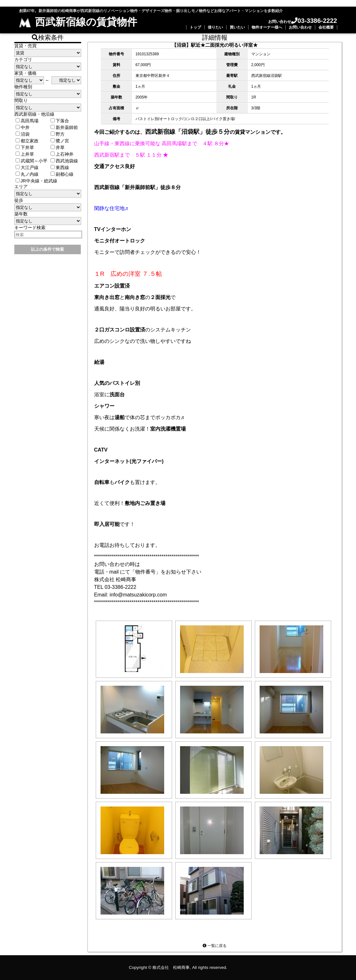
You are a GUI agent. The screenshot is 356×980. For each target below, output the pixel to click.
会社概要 (326, 27)
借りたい (215, 27)
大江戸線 (27, 167)
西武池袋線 (64, 161)
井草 (58, 147)
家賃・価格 (25, 73)
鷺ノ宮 (60, 141)
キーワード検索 (30, 228)
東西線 (60, 167)
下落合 (60, 121)
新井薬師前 (64, 127)
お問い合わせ (300, 27)
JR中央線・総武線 (36, 181)
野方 (58, 134)
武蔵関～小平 (31, 161)
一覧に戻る (215, 946)
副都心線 (62, 174)
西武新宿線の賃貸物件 (78, 22)
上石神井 (62, 154)
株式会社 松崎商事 (171, 967)
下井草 (25, 147)
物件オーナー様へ (267, 27)
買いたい (237, 27)
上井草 (25, 154)
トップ (195, 27)
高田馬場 (27, 121)
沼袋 (23, 134)
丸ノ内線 (27, 174)
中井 (23, 127)
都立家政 (27, 141)
